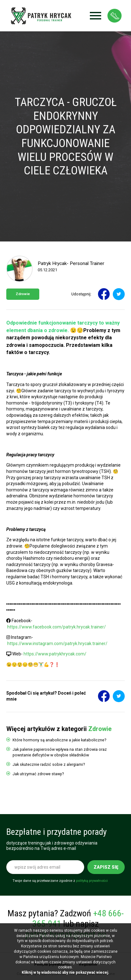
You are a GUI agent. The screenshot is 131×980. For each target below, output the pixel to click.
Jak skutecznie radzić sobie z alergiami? (49, 764)
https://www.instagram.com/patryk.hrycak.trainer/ (57, 644)
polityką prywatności (92, 881)
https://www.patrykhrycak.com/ (55, 654)
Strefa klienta (115, 16)
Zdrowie (23, 294)
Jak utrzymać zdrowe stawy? (38, 774)
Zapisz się (106, 867)
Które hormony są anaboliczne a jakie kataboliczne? (59, 740)
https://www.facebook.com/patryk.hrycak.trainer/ (57, 627)
